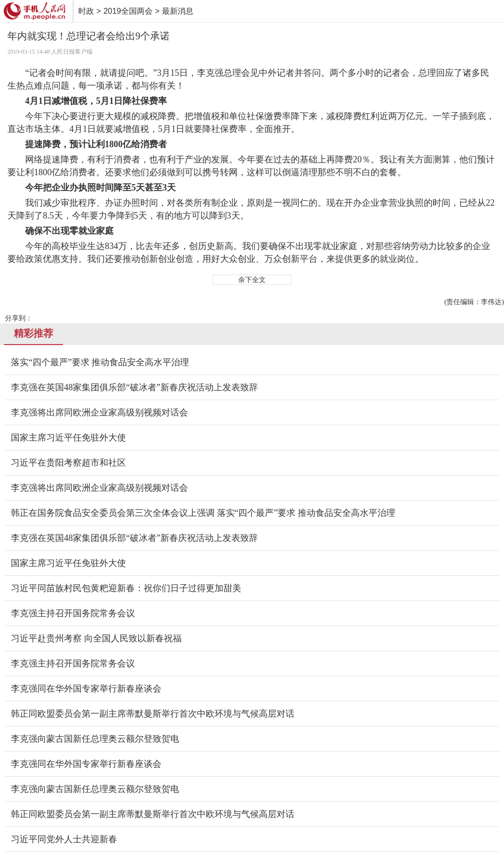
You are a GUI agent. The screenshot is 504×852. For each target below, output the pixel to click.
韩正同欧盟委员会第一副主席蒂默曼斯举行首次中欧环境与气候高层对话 (153, 714)
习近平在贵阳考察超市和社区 (68, 463)
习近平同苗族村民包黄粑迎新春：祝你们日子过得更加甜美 (126, 588)
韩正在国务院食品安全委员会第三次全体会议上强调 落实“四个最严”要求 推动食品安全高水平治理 (203, 513)
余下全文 (252, 280)
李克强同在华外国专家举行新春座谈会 (86, 689)
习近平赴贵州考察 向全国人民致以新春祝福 (96, 638)
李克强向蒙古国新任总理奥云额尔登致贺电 (95, 739)
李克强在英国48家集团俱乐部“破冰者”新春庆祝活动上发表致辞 (134, 387)
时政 (86, 11)
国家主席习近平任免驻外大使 (68, 438)
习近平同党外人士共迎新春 (64, 839)
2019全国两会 (128, 11)
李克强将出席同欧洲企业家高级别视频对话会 (99, 412)
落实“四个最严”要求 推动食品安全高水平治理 (100, 362)
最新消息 (178, 11)
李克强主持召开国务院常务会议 (73, 613)
